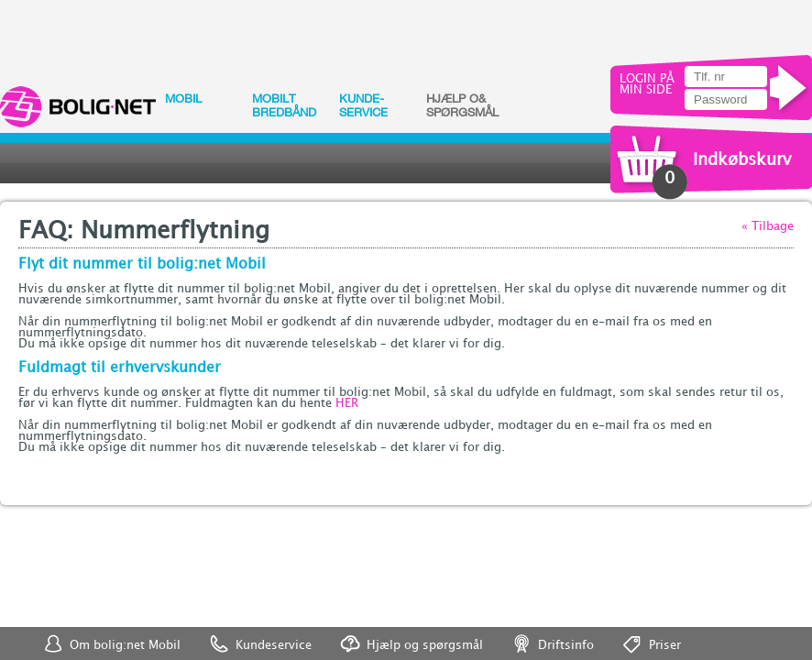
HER (347, 403)
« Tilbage (768, 226)
